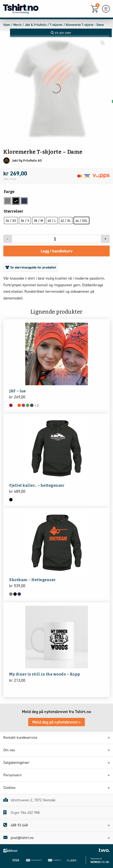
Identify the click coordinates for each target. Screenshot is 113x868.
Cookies (11, 788)
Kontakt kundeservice (22, 737)
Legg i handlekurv (57, 251)
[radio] (8, 201)
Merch (17, 25)
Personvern (14, 775)
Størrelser (13, 211)
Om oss (11, 750)
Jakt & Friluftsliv (36, 25)
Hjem (7, 25)
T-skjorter (56, 25)
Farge (9, 192)
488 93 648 (16, 825)
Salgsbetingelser (18, 763)
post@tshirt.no (18, 838)
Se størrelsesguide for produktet (31, 267)
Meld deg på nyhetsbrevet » (56, 722)
